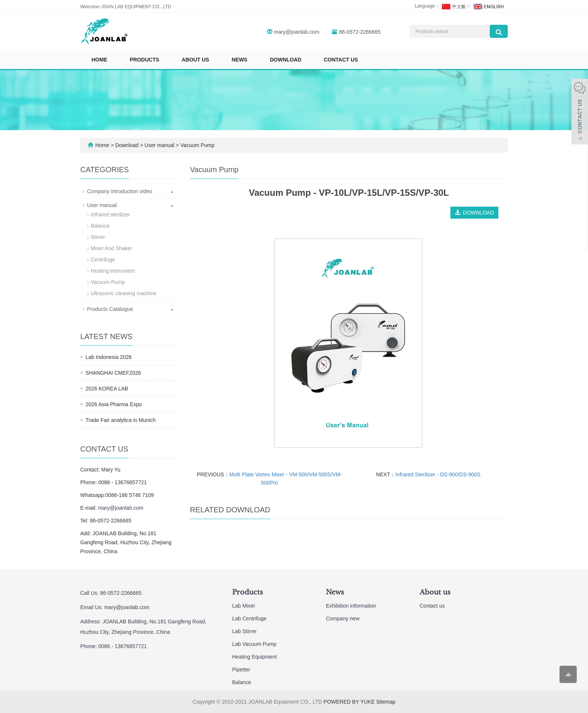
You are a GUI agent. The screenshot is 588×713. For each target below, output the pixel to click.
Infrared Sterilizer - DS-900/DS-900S (438, 474)
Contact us (341, 60)
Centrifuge (103, 260)
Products (145, 60)
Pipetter (241, 669)
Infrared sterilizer (110, 215)
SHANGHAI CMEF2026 (113, 373)
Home (99, 60)
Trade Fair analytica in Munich (121, 420)
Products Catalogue (110, 309)
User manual (160, 145)
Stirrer (98, 237)
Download (286, 60)
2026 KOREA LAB (107, 389)
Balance (100, 226)
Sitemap (386, 702)
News (240, 60)
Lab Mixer (244, 606)
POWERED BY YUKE (350, 702)
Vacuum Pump (197, 145)
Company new (343, 618)
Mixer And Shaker (112, 248)
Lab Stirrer (244, 631)
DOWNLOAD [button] (474, 213)
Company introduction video (120, 191)
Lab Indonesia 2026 (109, 357)
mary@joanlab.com (297, 32)
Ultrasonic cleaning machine (124, 293)
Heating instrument (113, 271)
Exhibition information (351, 606)
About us (196, 60)
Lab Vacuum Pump (254, 644)
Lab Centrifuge (249, 618)
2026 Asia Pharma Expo (114, 404)
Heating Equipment (254, 657)
